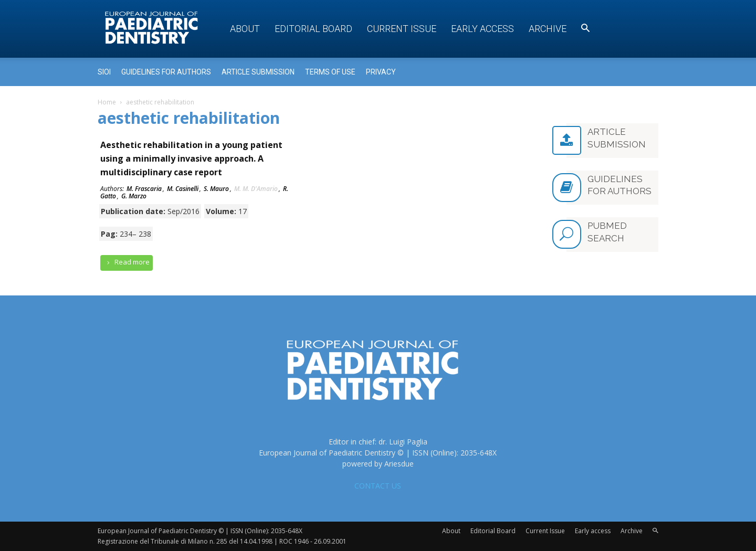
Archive (548, 29)
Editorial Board (313, 29)
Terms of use (330, 72)
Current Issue (402, 29)
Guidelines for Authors (166, 72)
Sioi (104, 72)
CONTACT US (378, 486)
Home (107, 102)
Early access (482, 29)
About (245, 29)
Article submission (258, 72)
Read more (127, 262)
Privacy (381, 72)
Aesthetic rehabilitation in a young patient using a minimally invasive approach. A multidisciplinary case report (191, 158)
